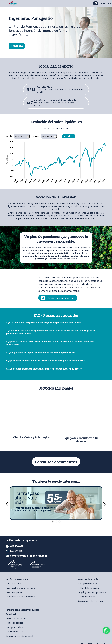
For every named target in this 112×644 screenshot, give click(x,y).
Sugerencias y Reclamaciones (91, 601)
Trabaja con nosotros (88, 583)
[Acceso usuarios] (96, 3)
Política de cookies (14, 623)
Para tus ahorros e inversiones (20, 588)
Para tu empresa (14, 592)
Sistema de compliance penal (19, 636)
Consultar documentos (56, 462)
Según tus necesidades (18, 579)
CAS (109, 3)
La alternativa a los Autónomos (20, 597)
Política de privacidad (16, 618)
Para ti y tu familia (14, 583)
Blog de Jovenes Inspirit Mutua (92, 592)
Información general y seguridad (23, 610)
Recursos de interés (88, 579)
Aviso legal (11, 614)
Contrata (17, 46)
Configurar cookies (14, 627)
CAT (103, 3)
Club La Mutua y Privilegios (31, 437)
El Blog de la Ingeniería (88, 588)
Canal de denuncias (15, 631)
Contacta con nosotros (61, 298)
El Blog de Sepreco (86, 597)
